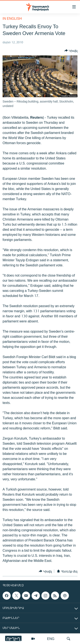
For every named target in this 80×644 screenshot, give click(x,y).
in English (12, 18)
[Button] (71, 51)
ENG (51, 639)
